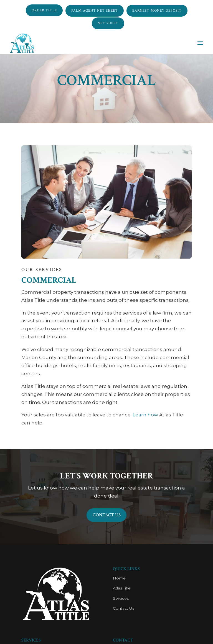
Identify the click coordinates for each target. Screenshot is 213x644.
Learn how (145, 415)
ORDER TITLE (44, 10)
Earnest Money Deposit (157, 10)
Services (121, 599)
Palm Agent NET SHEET (95, 10)
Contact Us (106, 515)
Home (119, 579)
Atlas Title (122, 589)
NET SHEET (108, 22)
